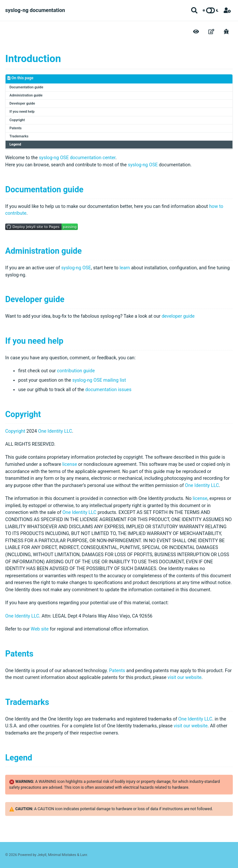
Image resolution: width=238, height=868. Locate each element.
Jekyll (42, 855)
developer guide (178, 316)
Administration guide (26, 95)
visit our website (185, 677)
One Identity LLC (55, 431)
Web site (40, 629)
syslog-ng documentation (35, 10)
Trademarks (19, 136)
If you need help (22, 112)
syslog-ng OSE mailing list (99, 380)
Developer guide (22, 103)
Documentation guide (26, 87)
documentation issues (108, 390)
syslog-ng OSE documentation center (77, 158)
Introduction (33, 59)
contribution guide (76, 371)
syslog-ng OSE (143, 165)
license (70, 464)
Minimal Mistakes (62, 855)
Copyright (17, 120)
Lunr (84, 855)
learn (125, 268)
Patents (15, 128)
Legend (15, 144)
